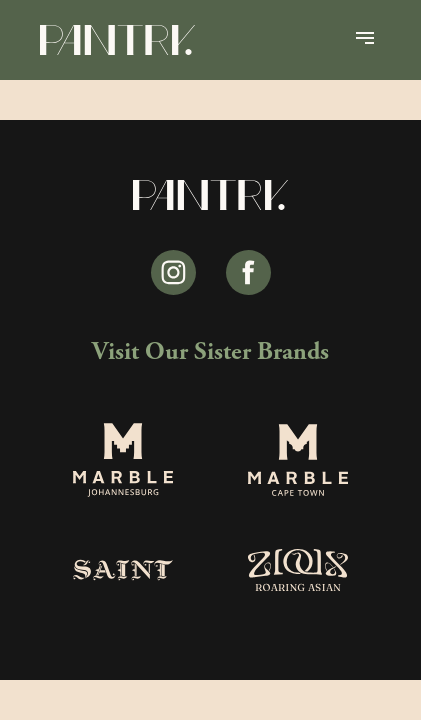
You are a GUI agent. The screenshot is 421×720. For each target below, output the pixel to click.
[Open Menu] (365, 40)
